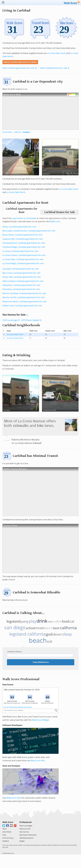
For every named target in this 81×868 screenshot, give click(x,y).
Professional (26, 822)
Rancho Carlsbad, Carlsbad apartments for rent (24, 293)
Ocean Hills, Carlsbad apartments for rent (22, 277)
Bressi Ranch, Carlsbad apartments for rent (22, 235)
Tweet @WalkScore (41, 662)
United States (7, 132)
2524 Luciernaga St (11, 320)
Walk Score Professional (21, 679)
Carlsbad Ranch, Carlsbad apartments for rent (24, 243)
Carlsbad (26, 132)
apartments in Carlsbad (23, 218)
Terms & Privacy (8, 838)
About (4, 829)
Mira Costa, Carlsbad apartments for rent (21, 273)
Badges (22, 841)
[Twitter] (4, 826)
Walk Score (8, 822)
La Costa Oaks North (16, 192)
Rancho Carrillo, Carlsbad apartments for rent (24, 297)
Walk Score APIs (38, 761)
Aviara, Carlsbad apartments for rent (19, 227)
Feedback (6, 841)
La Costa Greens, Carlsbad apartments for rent (24, 255)
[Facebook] (8, 826)
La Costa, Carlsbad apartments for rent (20, 251)
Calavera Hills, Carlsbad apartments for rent (23, 239)
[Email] (11, 826)
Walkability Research (27, 838)
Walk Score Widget (40, 720)
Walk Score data (14, 798)
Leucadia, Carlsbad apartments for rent (21, 269)
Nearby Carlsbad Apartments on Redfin (20, 62)
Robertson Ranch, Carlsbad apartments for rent (24, 302)
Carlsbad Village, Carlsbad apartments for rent (24, 247)
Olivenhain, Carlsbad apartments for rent (21, 285)
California (17, 132)
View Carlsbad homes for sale (53, 68)
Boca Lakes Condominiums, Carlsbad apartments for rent (29, 231)
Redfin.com (55, 221)
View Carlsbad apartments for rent (18, 68)
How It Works (7, 832)
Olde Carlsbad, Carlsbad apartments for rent (23, 281)
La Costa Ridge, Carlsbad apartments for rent (23, 263)
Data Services (24, 832)
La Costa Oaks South (56, 53)
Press (4, 835)
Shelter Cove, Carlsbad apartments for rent (22, 306)
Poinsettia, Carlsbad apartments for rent (21, 289)
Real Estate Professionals (28, 835)
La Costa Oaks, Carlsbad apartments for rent (23, 259)
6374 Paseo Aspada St (31, 320)
